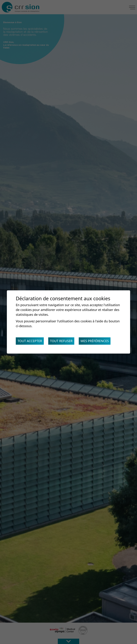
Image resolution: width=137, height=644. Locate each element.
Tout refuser (61, 341)
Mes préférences (95, 341)
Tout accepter (30, 341)
